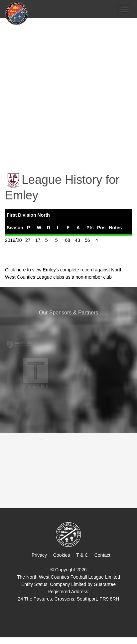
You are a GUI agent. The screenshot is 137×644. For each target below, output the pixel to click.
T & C (82, 555)
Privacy (39, 555)
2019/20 (13, 240)
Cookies (62, 555)
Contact (102, 555)
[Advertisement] (68, 91)
